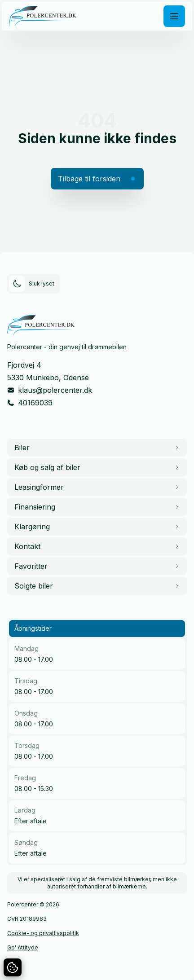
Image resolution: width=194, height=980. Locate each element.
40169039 (35, 403)
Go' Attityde (23, 947)
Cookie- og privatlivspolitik (43, 933)
